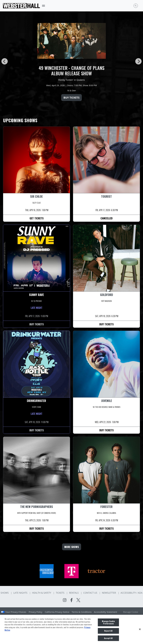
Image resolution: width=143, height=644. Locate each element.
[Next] (138, 61)
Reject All (108, 632)
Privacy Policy (36, 612)
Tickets (60, 593)
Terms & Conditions (82, 612)
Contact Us (90, 593)
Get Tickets (37, 218)
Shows (5, 593)
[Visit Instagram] (65, 600)
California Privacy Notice (57, 612)
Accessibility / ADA (131, 593)
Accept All (108, 639)
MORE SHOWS (72, 547)
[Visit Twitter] (78, 600)
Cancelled (107, 218)
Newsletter (109, 593)
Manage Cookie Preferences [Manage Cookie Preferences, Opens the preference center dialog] (108, 624)
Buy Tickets (71, 98)
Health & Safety (42, 593)
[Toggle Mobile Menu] (43, 6)
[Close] (140, 631)
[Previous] (5, 61)
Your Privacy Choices (16, 612)
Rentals (74, 593)
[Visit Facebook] (71, 600)
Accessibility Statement (106, 612)
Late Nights (20, 593)
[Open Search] (136, 6)
